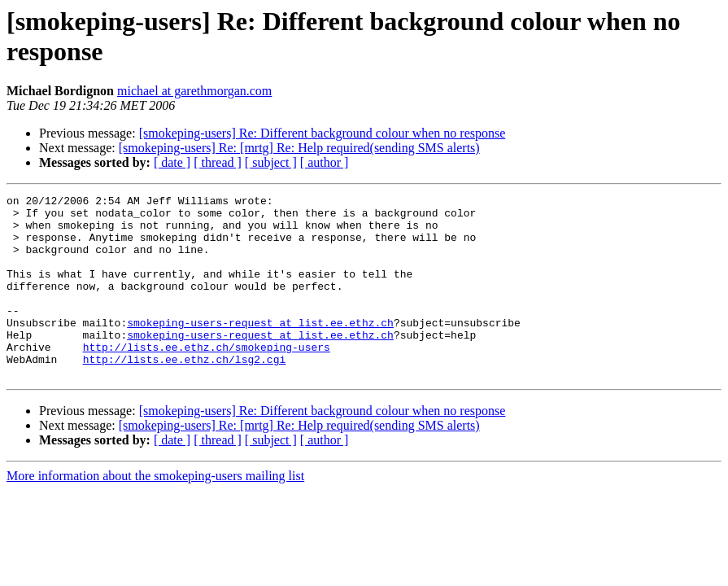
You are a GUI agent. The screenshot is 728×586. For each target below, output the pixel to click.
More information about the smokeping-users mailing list (155, 512)
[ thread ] (218, 162)
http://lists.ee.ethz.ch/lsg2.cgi (185, 393)
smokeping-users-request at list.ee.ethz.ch (260, 349)
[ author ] (325, 162)
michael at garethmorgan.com (194, 91)
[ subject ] (271, 162)
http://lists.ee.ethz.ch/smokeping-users (207, 378)
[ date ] (172, 162)
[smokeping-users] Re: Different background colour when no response (323, 133)
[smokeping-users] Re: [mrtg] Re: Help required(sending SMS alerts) (299, 148)
